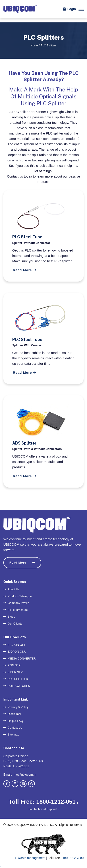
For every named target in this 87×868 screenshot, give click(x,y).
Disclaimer (12, 714)
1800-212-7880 (73, 858)
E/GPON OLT (14, 645)
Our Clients (13, 624)
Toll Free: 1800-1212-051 (43, 802)
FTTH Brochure (16, 610)
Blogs (9, 617)
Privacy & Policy (16, 707)
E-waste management (30, 858)
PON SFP (12, 665)
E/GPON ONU (15, 652)
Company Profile (16, 603)
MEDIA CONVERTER (20, 659)
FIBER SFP (13, 672)
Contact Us (13, 728)
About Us (11, 589)
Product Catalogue (18, 596)
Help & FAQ (13, 721)
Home (34, 46)
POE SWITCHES (17, 686)
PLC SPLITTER (16, 679)
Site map (11, 735)
